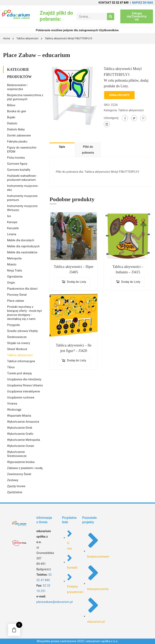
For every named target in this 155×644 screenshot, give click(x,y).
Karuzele (13, 228)
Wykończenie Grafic (20, 434)
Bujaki (11, 117)
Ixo (9, 216)
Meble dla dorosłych (21, 240)
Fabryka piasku (17, 141)
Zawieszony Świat (19, 474)
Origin (11, 283)
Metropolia (14, 258)
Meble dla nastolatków (22, 252)
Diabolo (12, 123)
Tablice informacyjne (21, 361)
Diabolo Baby (16, 129)
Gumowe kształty (19, 170)
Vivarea (12, 404)
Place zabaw (16, 301)
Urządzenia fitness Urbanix (25, 385)
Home (7, 38)
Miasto (12, 264)
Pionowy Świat (17, 295)
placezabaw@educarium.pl (54, 602)
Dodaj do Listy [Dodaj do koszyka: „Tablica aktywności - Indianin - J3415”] (131, 282)
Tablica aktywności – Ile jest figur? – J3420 (74, 348)
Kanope (12, 222)
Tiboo (11, 367)
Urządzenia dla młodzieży (24, 379)
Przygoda (13, 325)
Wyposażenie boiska (21, 462)
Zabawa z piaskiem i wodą (25, 468)
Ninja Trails (15, 271)
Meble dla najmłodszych (23, 246)
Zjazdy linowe (16, 486)
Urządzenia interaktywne (24, 391)
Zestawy (13, 480)
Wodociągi (14, 410)
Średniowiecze (17, 337)
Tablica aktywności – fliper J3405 (74, 269)
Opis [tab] (62, 147)
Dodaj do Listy (119, 95)
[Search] (111, 17)
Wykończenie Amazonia (23, 422)
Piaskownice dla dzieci (22, 289)
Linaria (12, 234)
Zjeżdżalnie (15, 492)
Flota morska (16, 158)
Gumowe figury (17, 164)
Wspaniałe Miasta (19, 416)
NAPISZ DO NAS (143, 3)
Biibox (11, 105)
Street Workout (17, 349)
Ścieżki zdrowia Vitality (22, 331)
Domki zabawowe (19, 135)
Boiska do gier (17, 111)
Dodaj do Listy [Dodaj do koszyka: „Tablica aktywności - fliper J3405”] (77, 282)
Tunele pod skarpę (19, 373)
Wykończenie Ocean (21, 446)
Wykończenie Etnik (20, 428)
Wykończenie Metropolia (24, 440)
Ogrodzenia (15, 277)
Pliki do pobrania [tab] (88, 150)
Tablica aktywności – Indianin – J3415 (128, 269)
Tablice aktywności (27, 38)
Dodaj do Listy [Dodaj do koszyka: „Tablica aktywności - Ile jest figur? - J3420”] (77, 360)
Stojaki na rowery (19, 343)
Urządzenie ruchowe (21, 397)
